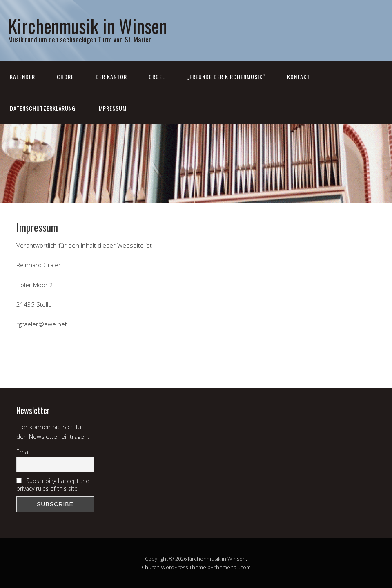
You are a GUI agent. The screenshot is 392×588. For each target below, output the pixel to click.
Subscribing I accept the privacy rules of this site (53, 485)
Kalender (22, 77)
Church (151, 567)
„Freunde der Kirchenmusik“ (226, 77)
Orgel (157, 77)
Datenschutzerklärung (43, 108)
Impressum (112, 108)
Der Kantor (111, 77)
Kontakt (298, 77)
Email (23, 452)
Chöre (65, 77)
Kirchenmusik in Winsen (88, 26)
